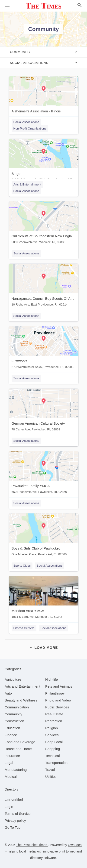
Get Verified (14, 800)
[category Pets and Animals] (59, 686)
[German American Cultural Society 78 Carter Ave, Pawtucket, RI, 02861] (44, 411)
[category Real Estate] (54, 714)
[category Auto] (8, 693)
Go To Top (13, 827)
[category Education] (12, 728)
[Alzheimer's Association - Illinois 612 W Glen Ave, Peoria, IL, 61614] (44, 99)
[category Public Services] (57, 707)
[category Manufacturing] (16, 770)
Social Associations (26, 122)
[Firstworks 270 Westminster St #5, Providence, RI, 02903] (44, 348)
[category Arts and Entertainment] (22, 686)
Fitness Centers (24, 628)
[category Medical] (11, 777)
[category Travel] (50, 770)
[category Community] (13, 714)
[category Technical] (53, 756)
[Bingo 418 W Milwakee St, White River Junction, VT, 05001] (44, 161)
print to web (67, 851)
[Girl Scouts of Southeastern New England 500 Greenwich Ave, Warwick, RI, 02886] (44, 224)
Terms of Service (18, 814)
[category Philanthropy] (55, 693)
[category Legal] (9, 763)
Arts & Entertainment (27, 184)
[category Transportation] (56, 763)
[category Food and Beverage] (20, 742)
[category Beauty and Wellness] (21, 700)
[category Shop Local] (54, 742)
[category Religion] (52, 728)
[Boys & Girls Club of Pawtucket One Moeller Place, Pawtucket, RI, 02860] (44, 536)
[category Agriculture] (13, 679)
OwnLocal (75, 845)
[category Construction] (14, 721)
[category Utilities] (51, 777)
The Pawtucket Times (32, 845)
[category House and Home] (18, 749)
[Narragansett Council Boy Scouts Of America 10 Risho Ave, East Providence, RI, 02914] (44, 286)
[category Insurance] (12, 756)
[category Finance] (11, 735)
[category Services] (52, 735)
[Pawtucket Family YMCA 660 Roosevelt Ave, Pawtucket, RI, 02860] (44, 473)
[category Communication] (17, 707)
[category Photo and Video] (58, 700)
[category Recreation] (54, 721)
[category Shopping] (53, 749)
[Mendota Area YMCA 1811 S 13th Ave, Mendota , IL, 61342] (44, 598)
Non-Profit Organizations (30, 128)
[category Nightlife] (52, 679)
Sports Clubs (22, 566)
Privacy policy (15, 820)
